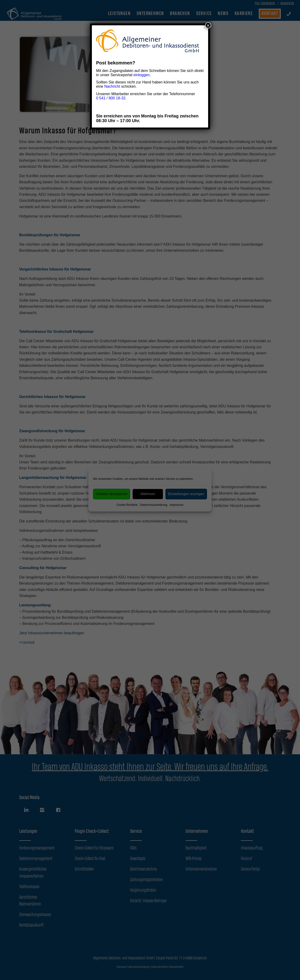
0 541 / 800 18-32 (111, 98)
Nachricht (112, 86)
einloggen (141, 75)
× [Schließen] (208, 25)
